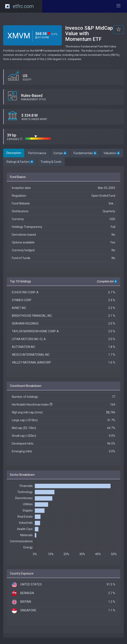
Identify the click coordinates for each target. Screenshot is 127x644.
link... (112, 203)
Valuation (112, 153)
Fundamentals (85, 153)
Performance (37, 153)
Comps (60, 153)
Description (14, 153)
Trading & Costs (51, 162)
